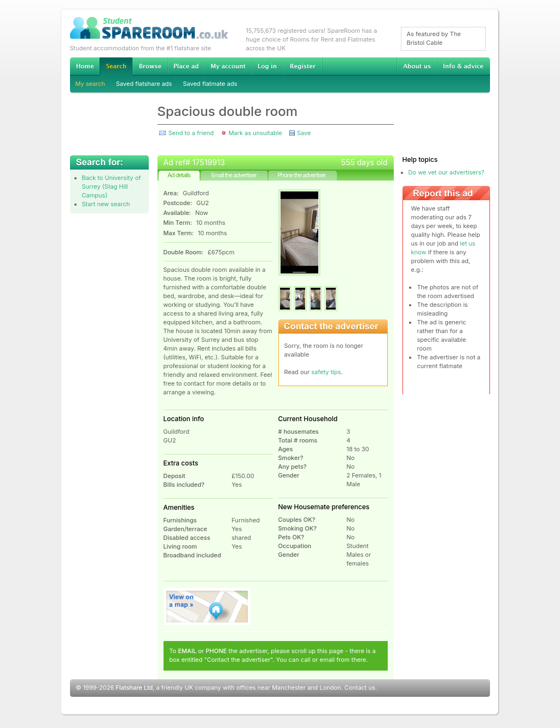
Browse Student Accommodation (150, 66)
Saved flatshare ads (144, 84)
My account (228, 66)
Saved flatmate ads (210, 84)
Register (303, 66)
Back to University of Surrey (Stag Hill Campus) (112, 187)
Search (116, 66)
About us (417, 66)
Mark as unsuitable (255, 133)
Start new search (106, 204)
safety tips (326, 372)
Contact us (360, 688)
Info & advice (463, 66)
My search (91, 84)
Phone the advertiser (301, 175)
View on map (207, 607)
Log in (267, 66)
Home (85, 66)
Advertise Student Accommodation (186, 66)
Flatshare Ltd (135, 688)
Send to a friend (191, 133)
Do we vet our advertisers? (447, 172)
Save (304, 133)
